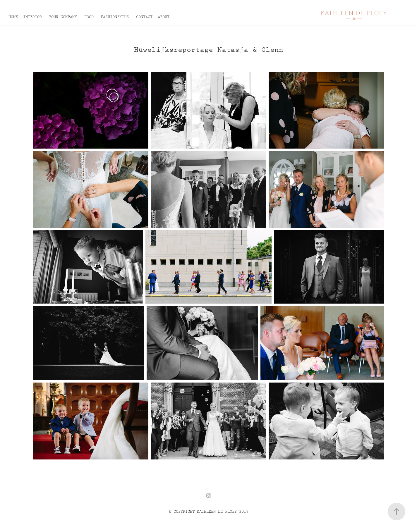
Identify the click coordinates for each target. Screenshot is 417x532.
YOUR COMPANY (63, 17)
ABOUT (164, 17)
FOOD (89, 17)
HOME (13, 17)
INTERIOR (32, 17)
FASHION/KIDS (115, 17)
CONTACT (144, 17)
